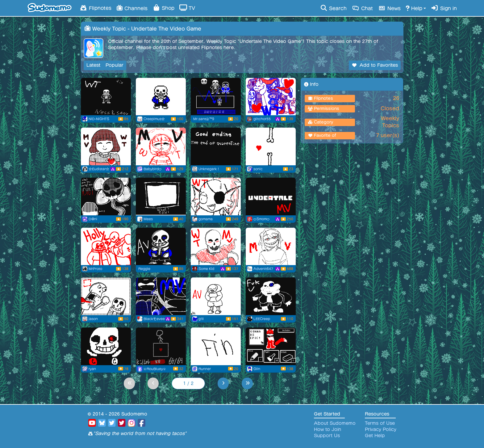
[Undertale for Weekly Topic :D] (106, 146)
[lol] (106, 346)
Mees (148, 219)
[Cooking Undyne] (216, 197)
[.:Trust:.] (216, 247)
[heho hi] (271, 247)
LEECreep (262, 319)
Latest (93, 65)
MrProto (95, 269)
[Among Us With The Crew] (106, 197)
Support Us (327, 436)
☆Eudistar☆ (99, 169)
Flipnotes (95, 8)
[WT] (161, 346)
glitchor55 (262, 119)
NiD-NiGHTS (99, 119)
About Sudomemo (335, 423)
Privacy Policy (381, 429)
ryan (92, 369)
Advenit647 (263, 269)
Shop (163, 8)
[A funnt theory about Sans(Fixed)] (106, 97)
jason (93, 319)
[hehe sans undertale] (216, 296)
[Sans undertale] (161, 247)
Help (414, 8)
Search (333, 8)
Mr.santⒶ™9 (204, 119)
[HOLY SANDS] (106, 247)
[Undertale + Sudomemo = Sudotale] (271, 346)
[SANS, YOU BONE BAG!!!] (106, 296)
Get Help (375, 436)
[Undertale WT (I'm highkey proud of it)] (161, 146)
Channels (132, 8)
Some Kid (206, 269)
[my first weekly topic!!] (271, 97)
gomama (206, 219)
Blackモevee (154, 319)
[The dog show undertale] (216, 346)
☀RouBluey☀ (155, 369)
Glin (257, 369)
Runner (205, 369)
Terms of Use (380, 423)
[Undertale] (161, 296)
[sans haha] (271, 296)
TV (187, 8)
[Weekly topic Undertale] (216, 97)
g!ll (201, 319)
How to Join (328, 429)
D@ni (93, 219)
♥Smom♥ (262, 219)
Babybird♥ (153, 169)
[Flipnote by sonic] (271, 146)
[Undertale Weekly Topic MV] (271, 197)
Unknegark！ (209, 169)
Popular (115, 65)
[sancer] (161, 197)
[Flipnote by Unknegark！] (216, 146)
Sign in (444, 8)
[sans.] (161, 97)
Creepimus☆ (154, 119)
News (389, 8)
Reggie (144, 269)
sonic (258, 169)
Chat (362, 8)
